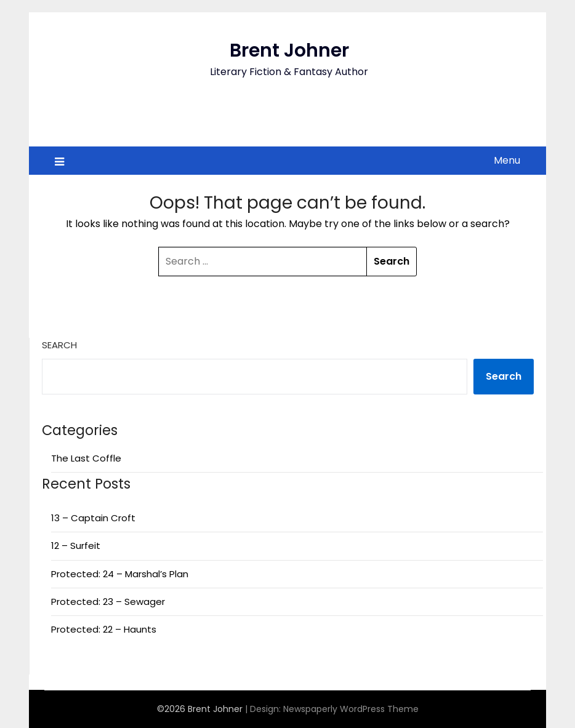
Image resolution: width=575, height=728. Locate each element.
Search (59, 345)
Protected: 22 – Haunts (104, 629)
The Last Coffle (86, 458)
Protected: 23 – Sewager (108, 602)
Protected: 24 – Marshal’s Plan (120, 574)
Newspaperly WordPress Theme (351, 709)
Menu (507, 160)
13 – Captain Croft (93, 518)
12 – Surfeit (76, 546)
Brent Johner (289, 50)
